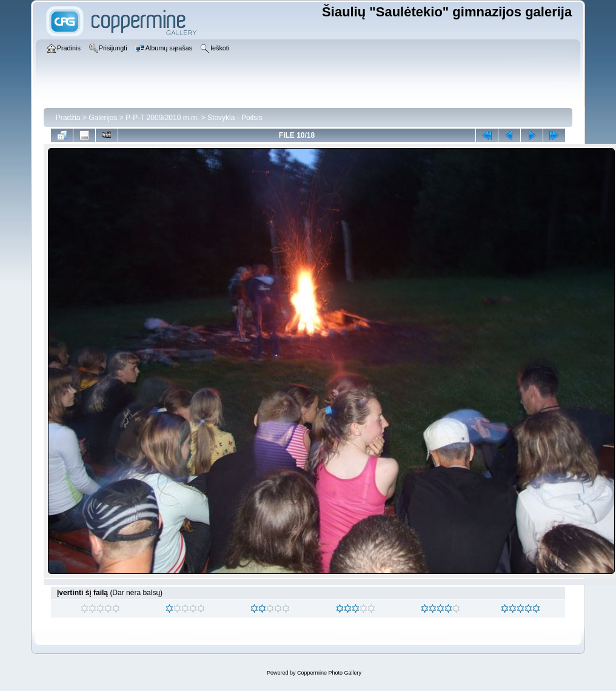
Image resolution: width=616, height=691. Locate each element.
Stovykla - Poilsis (235, 118)
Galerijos (103, 118)
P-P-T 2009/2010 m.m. (162, 118)
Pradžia (68, 118)
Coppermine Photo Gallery (329, 673)
